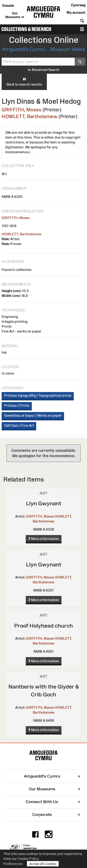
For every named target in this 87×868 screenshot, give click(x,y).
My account (76, 12)
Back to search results (24, 82)
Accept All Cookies (43, 864)
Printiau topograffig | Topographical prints (38, 395)
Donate (8, 5)
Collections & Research (26, 29)
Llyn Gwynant (44, 503)
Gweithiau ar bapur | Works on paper (33, 415)
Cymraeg (78, 5)
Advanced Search (44, 70)
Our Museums (15, 15)
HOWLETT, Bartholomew (29, 116)
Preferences (13, 864)
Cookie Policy (28, 859)
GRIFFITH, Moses (21, 110)
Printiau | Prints (17, 405)
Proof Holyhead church (43, 626)
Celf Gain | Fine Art (19, 425)
